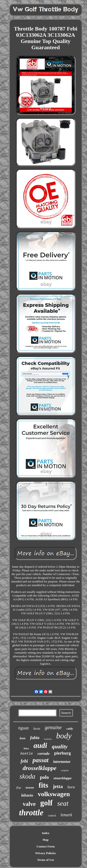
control (52, 816)
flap (19, 787)
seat (63, 803)
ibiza (26, 748)
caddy (70, 729)
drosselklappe (39, 768)
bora (71, 787)
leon (23, 738)
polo (44, 777)
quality (60, 746)
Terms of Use (45, 860)
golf (47, 803)
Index (46, 833)
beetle (27, 754)
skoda (27, 776)
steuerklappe (62, 778)
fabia (35, 738)
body (64, 736)
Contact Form (45, 846)
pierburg (62, 753)
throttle (31, 813)
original (65, 770)
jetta (58, 786)
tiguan (23, 728)
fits (43, 785)
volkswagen (54, 794)
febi (24, 761)
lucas (37, 729)
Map (46, 840)
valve (29, 804)
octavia (48, 739)
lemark (66, 815)
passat (40, 760)
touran (30, 787)
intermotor (62, 762)
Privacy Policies (46, 853)
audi (40, 745)
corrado (44, 754)
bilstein (27, 795)
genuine (53, 727)
